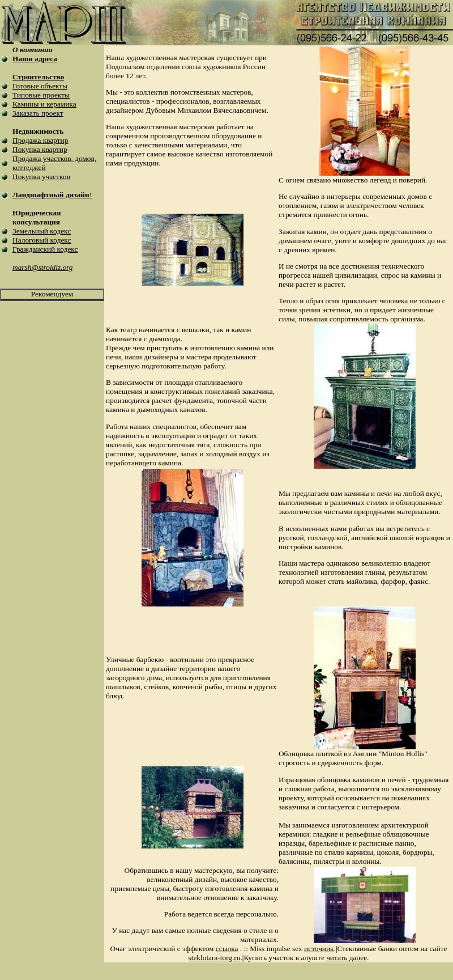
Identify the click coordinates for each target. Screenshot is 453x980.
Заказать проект (38, 113)
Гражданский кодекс (45, 249)
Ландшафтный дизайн (51, 195)
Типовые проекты (41, 95)
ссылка (227, 949)
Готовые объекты (40, 86)
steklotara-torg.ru (215, 958)
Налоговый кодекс (42, 240)
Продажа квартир (40, 140)
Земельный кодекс (42, 231)
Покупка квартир (40, 149)
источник (319, 949)
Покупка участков (41, 177)
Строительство (38, 77)
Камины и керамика (44, 104)
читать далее (347, 958)
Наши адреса (35, 59)
